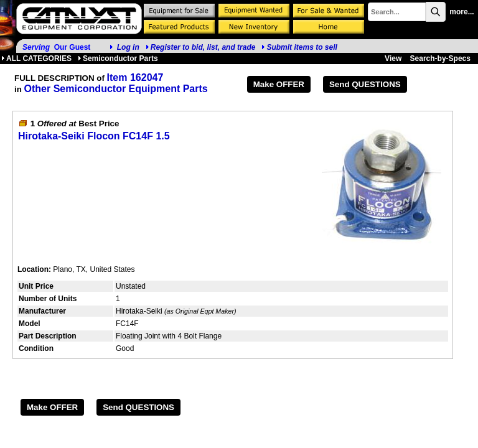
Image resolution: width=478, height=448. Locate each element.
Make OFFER (279, 84)
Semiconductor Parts (118, 58)
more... (462, 12)
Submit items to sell (299, 47)
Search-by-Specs (440, 58)
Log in (128, 47)
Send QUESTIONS (365, 84)
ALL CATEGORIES (36, 58)
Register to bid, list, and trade (203, 47)
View (393, 58)
